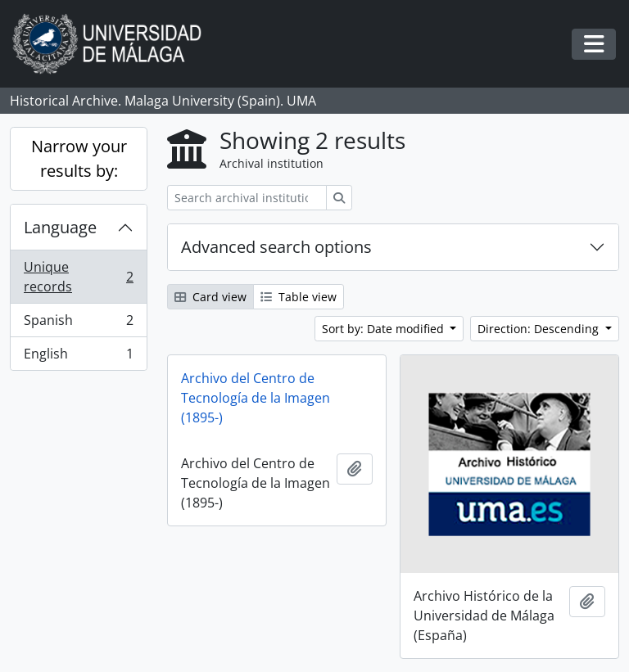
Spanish (78, 324)
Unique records (78, 277)
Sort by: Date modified (385, 329)
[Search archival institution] (247, 198)
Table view (299, 297)
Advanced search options (276, 247)
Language (60, 227)
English (78, 357)
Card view (210, 297)
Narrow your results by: (79, 158)
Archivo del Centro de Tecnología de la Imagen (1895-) (256, 398)
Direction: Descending (540, 329)
